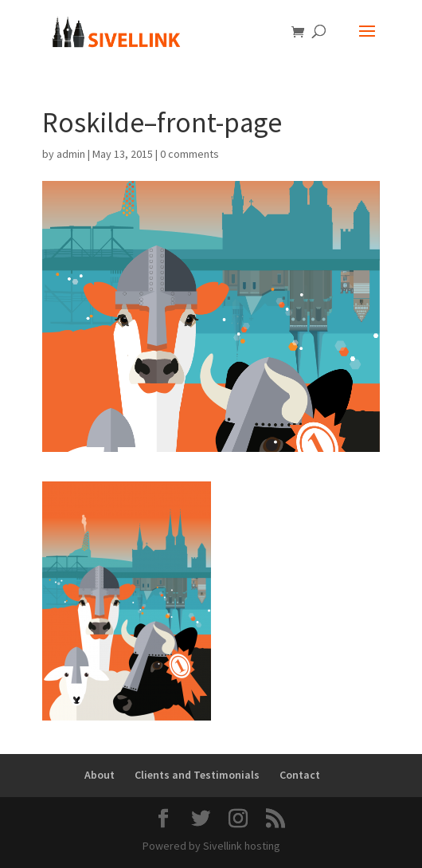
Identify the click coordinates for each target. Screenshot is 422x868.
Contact (300, 775)
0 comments (190, 154)
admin (71, 154)
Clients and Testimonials (197, 775)
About (100, 775)
